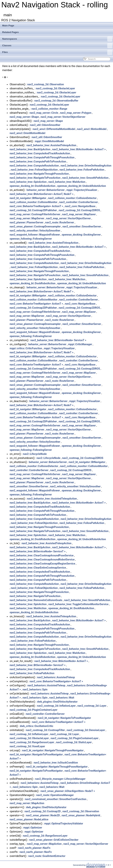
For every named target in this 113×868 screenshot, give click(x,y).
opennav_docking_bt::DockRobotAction (33, 186)
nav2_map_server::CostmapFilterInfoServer (35, 214)
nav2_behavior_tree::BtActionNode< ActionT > (79, 149)
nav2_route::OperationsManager (55, 795)
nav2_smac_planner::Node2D (43, 815)
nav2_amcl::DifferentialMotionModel (54, 129)
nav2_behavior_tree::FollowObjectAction (34, 170)
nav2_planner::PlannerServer (27, 222)
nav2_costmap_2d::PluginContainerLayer (33, 710)
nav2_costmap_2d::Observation (46, 84)
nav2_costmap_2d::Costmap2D (43, 811)
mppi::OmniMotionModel (49, 141)
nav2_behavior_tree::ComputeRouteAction (34, 166)
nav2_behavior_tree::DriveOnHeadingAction (86, 166)
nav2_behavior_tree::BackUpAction (30, 149)
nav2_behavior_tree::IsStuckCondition (56, 763)
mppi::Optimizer (33, 828)
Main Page (8, 26)
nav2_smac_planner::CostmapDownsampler (35, 227)
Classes (57, 46)
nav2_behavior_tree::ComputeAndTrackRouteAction (40, 153)
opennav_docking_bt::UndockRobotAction (82, 186)
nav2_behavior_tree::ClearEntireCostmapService (38, 568)
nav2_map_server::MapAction (27, 803)
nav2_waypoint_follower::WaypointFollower (35, 235)
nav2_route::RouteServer (60, 222)
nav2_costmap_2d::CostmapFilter (45, 730)
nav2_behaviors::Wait (62, 698)
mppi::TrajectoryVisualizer (82, 190)
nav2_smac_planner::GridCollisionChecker (54, 840)
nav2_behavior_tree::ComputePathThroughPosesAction (42, 157)
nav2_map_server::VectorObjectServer (63, 117)
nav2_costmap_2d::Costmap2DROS (79, 210)
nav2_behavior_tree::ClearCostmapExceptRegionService (42, 564)
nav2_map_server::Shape (24, 117)
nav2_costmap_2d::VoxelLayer (27, 746)
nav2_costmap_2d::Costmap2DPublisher (33, 210)
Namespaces (57, 39)
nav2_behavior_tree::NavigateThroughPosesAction (39, 174)
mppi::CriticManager (80, 344)
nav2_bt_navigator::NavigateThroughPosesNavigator (53, 750)
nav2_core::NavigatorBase (80, 206)
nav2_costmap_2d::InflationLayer (56, 706)
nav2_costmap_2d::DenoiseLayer (86, 730)
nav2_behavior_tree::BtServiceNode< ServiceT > (58, 340)
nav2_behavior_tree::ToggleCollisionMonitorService (78, 604)
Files (57, 52)
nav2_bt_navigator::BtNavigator (28, 198)
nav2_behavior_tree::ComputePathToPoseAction (38, 162)
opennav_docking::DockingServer (81, 235)
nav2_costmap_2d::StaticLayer (74, 742)
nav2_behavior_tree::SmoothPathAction (85, 178)
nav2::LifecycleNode (35, 454)
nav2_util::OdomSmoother (45, 125)
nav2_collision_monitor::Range (49, 109)
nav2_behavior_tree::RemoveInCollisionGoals (36, 600)
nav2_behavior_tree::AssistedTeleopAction (51, 145)
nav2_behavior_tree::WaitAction (67, 182)
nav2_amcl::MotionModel (92, 129)
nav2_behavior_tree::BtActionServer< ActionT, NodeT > (41, 194)
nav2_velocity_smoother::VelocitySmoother (35, 231)
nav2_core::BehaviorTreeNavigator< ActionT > (36, 206)
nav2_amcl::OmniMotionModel (27, 133)
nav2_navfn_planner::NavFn (34, 848)
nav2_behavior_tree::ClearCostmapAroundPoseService (42, 555)
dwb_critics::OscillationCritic (37, 726)
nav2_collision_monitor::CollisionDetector (72, 198)
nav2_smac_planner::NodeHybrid (81, 815)
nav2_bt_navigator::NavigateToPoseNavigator (64, 718)
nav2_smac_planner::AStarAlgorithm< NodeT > (68, 791)
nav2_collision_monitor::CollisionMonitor (33, 202)
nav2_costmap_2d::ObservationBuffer (56, 101)
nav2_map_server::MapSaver (79, 214)
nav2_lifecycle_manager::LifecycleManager (60, 779)
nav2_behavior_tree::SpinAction (28, 182)
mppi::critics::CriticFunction (26, 348)
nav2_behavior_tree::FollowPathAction (82, 170)
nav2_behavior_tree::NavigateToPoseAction (35, 178)
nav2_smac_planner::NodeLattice (29, 819)
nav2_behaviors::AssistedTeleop (56, 677)
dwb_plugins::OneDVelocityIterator (57, 702)
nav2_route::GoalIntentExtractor (47, 856)
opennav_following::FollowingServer (31, 239)
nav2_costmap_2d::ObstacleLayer (55, 88)
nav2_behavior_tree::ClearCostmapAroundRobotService (42, 560)
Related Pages (10, 32)
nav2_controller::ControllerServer (79, 202)
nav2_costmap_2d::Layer (92, 706)
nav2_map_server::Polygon (76, 113)
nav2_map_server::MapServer (27, 218)
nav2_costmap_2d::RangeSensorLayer (32, 742)
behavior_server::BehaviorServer (46, 190)
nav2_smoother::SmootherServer (82, 227)
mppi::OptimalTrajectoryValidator (64, 824)
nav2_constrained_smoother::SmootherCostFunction (56, 799)
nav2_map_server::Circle (44, 113)
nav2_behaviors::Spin (35, 689)
